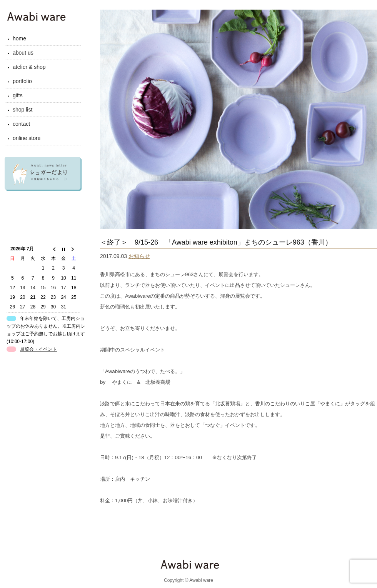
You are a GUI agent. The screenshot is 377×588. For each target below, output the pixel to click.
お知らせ (139, 256)
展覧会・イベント (38, 349)
